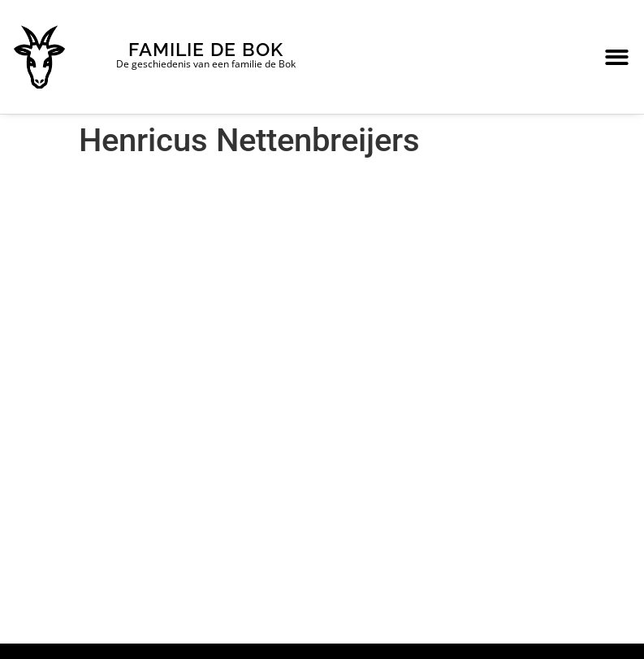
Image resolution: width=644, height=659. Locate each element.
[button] (617, 57)
